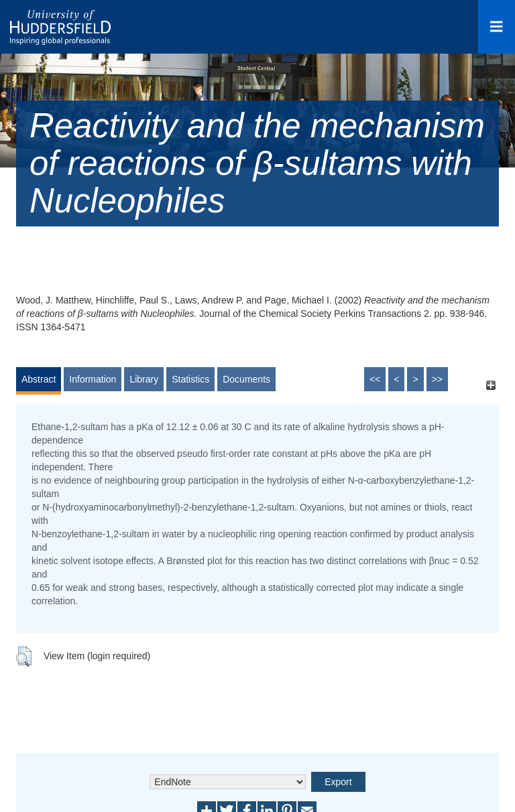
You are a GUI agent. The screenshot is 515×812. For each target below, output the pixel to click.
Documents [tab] (246, 379)
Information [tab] (93, 379)
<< (375, 379)
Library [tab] (144, 379)
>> (437, 379)
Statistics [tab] (190, 379)
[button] (24, 657)
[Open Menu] (497, 27)
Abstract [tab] (39, 379)
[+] (491, 386)
